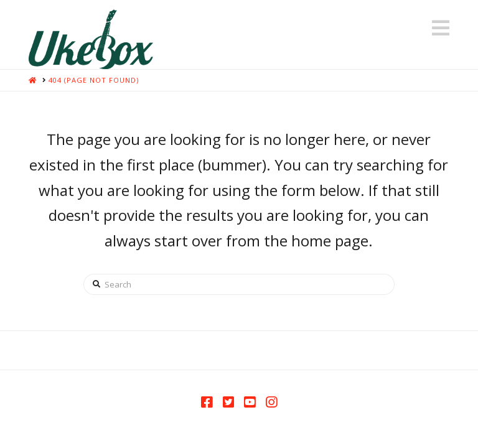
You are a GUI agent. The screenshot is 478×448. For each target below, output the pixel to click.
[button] (441, 28)
